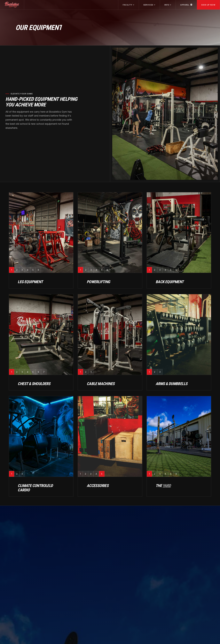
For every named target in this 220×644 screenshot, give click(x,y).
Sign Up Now (208, 5)
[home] (12, 5)
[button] (128, 5)
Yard (167, 486)
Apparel (186, 5)
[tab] (12, 270)
